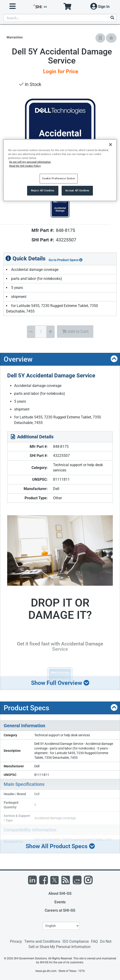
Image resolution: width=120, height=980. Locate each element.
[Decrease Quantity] (31, 332)
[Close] (111, 145)
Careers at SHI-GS (60, 910)
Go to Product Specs (66, 260)
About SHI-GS (60, 893)
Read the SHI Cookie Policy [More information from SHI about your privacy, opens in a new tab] (25, 166)
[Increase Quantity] (51, 332)
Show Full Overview (60, 683)
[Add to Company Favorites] (100, 38)
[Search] (112, 18)
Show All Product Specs (60, 846)
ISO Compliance (76, 941)
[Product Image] (60, 208)
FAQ (94, 941)
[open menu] (13, 6)
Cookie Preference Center (59, 178)
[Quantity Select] (41, 332)
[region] (60, 170)
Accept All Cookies (77, 190)
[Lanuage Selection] (61, 926)
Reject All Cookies (43, 190)
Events (60, 902)
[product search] (60, 18)
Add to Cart (75, 331)
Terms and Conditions (42, 941)
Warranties (15, 37)
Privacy (16, 941)
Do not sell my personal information (30, 162)
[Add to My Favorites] (111, 38)
